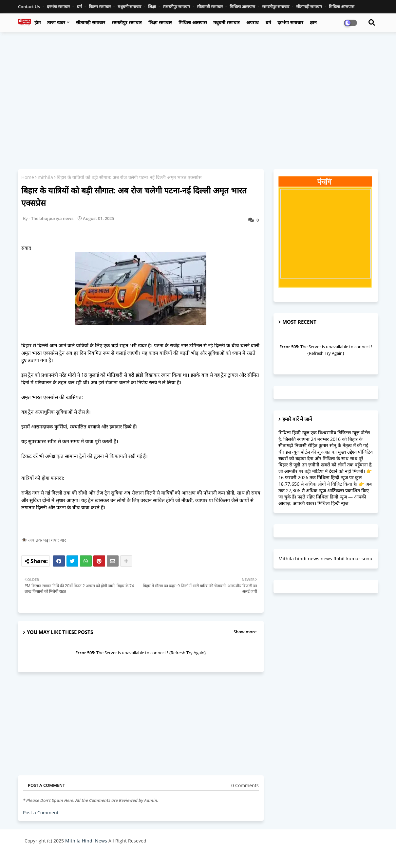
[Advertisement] (198, 84)
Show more (245, 632)
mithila (45, 177)
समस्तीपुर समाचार (177, 7)
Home (28, 177)
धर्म (80, 7)
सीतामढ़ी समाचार (210, 7)
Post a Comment (41, 813)
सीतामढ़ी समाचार (91, 22)
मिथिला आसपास (243, 7)
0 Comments (245, 785)
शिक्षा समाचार (160, 22)
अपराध (253, 22)
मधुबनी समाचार (130, 7)
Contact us (29, 7)
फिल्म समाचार (100, 7)
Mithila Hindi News (86, 841)
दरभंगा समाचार (59, 7)
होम (38, 22)
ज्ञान (313, 22)
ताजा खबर (56, 22)
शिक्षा (152, 7)
